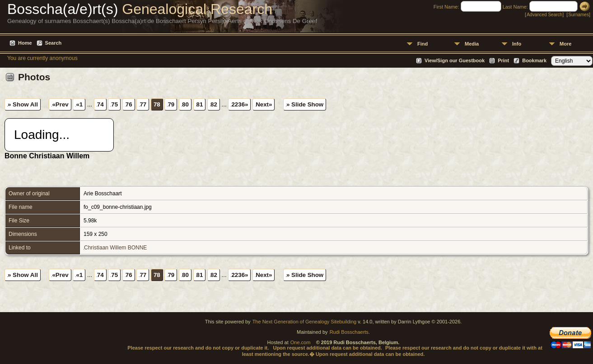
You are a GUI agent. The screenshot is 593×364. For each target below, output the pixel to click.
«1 (79, 104)
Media (472, 44)
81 (200, 104)
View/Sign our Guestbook (455, 60)
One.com (301, 342)
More (565, 44)
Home (25, 43)
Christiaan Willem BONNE (115, 248)
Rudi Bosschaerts (349, 332)
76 (129, 104)
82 (214, 104)
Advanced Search (544, 15)
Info (517, 44)
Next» (264, 104)
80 (185, 104)
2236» (240, 104)
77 (143, 104)
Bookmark (534, 60)
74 (100, 104)
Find (423, 44)
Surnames (579, 15)
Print (503, 60)
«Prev (60, 104)
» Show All (23, 104)
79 (171, 104)
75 (114, 104)
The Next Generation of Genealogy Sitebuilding (305, 322)
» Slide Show (305, 104)
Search (54, 43)
